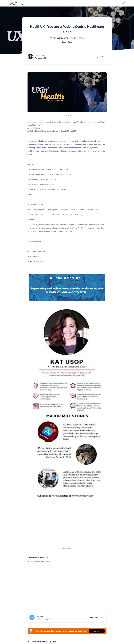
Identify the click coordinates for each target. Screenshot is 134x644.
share (100, 57)
